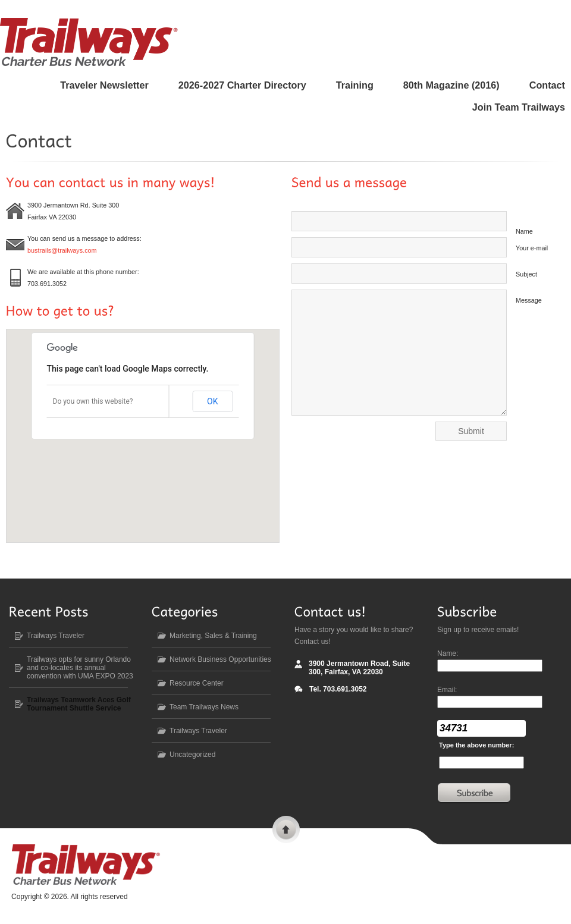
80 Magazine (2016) (451, 85)
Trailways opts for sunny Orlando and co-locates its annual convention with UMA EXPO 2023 (80, 668)
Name (524, 231)
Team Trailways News (204, 707)
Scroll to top (286, 831)
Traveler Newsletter (104, 85)
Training (355, 85)
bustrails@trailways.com (62, 250)
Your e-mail (532, 248)
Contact (547, 85)
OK (212, 401)
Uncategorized (192, 755)
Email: (447, 690)
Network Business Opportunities (220, 659)
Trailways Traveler (56, 636)
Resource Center (197, 683)
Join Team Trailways (519, 107)
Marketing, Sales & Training (213, 636)
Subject (526, 274)
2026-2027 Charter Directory (242, 85)
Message (529, 300)
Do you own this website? (93, 401)
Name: (448, 653)
